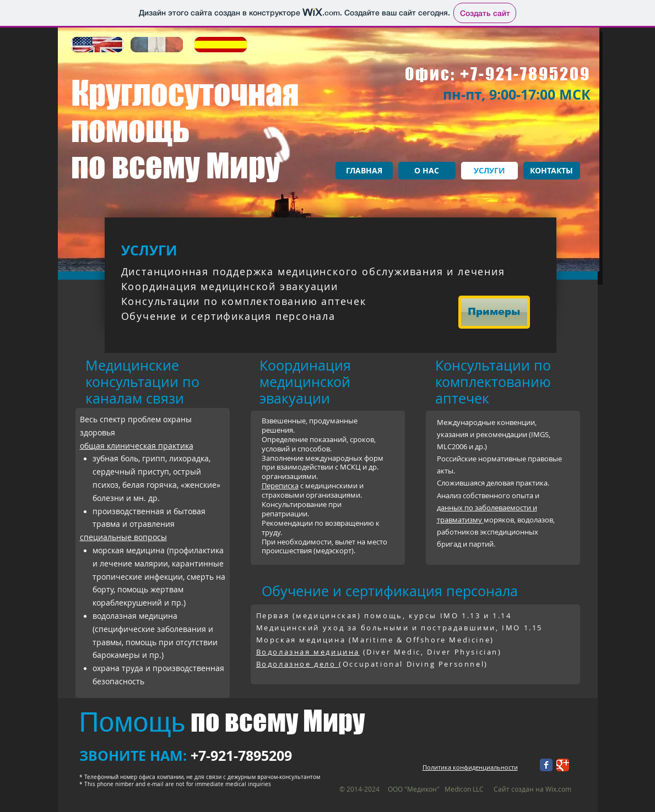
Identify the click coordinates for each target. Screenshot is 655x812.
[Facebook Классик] (546, 765)
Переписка (280, 486)
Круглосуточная (185, 92)
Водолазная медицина (308, 652)
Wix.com (558, 789)
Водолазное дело (298, 664)
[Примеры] (494, 312)
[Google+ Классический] (563, 765)
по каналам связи (142, 390)
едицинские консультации (132, 374)
